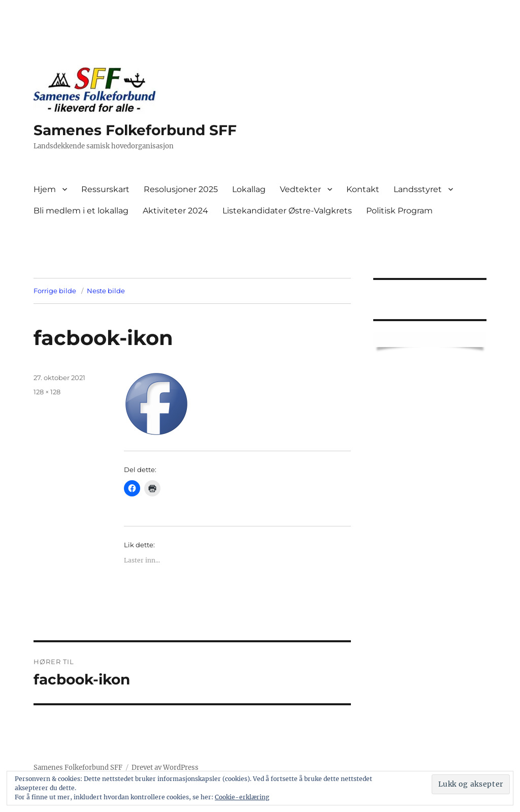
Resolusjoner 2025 (181, 189)
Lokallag (249, 189)
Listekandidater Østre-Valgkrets (287, 211)
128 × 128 (47, 392)
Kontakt (363, 189)
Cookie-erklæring (242, 797)
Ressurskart (105, 189)
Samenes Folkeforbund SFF (135, 130)
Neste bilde (106, 291)
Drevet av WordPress (165, 768)
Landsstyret (418, 189)
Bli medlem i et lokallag (81, 211)
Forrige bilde (55, 291)
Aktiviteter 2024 (175, 211)
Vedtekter (300, 189)
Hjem (45, 189)
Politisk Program (399, 211)
